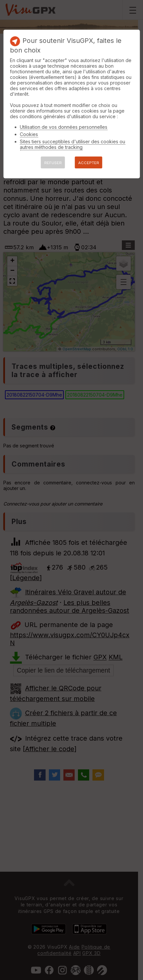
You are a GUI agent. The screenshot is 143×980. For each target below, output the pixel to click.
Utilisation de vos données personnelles (64, 127)
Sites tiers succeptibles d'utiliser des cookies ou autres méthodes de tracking (72, 144)
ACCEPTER (89, 163)
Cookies (29, 134)
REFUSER (53, 163)
